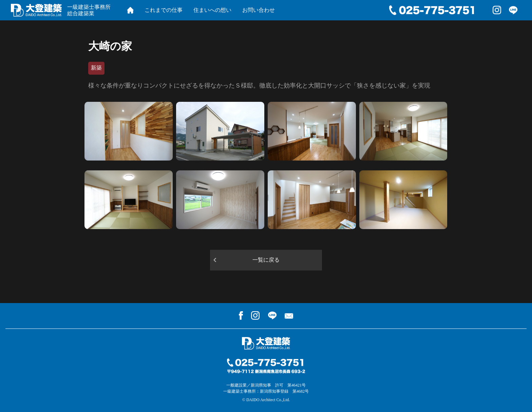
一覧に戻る (266, 260)
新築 (96, 68)
